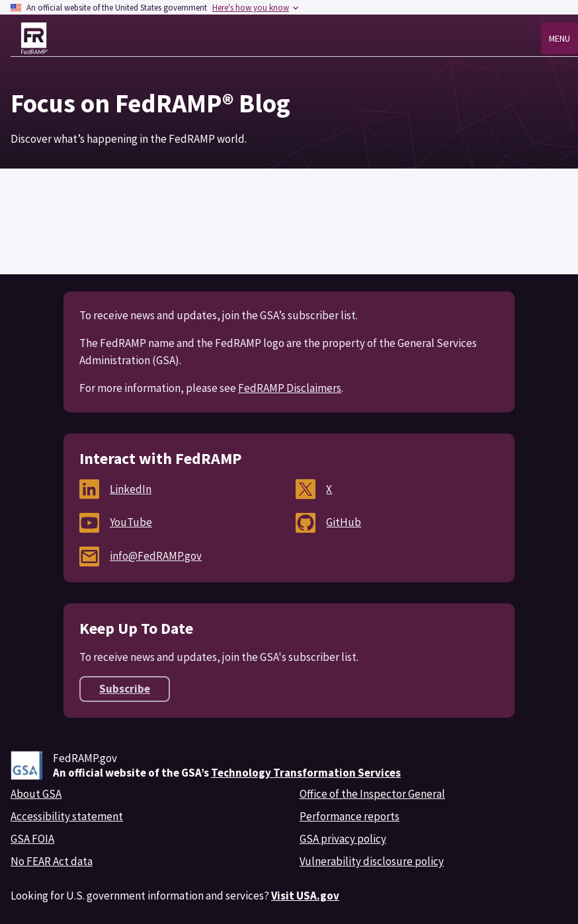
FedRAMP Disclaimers (290, 388)
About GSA (36, 794)
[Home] (35, 38)
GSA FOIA (32, 839)
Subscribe (125, 689)
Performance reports (350, 816)
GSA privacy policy (343, 839)
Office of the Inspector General (372, 794)
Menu (559, 38)
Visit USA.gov (305, 896)
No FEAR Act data (52, 861)
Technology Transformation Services (306, 773)
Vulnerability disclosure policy (372, 861)
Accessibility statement (67, 816)
